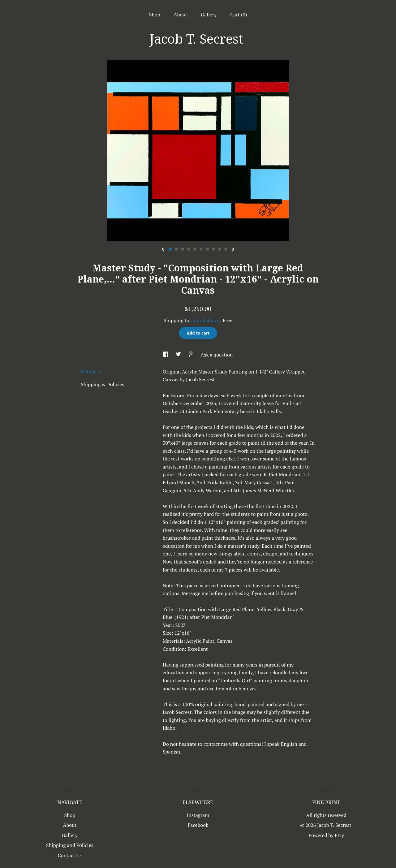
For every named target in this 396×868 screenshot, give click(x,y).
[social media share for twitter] (179, 355)
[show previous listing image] (163, 250)
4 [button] (189, 249)
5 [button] (195, 249)
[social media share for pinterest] (191, 355)
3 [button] (183, 249)
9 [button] (220, 249)
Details (91, 371)
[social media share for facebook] (166, 355)
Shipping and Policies (70, 845)
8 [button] (213, 249)
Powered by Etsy (326, 835)
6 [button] (201, 249)
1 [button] (170, 249)
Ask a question (217, 355)
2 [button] (176, 249)
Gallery (209, 15)
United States (205, 320)
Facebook (198, 825)
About (181, 15)
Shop (155, 15)
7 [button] (207, 249)
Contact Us (70, 855)
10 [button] (226, 249)
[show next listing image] (233, 250)
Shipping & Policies (102, 384)
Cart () (239, 15)
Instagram (198, 815)
